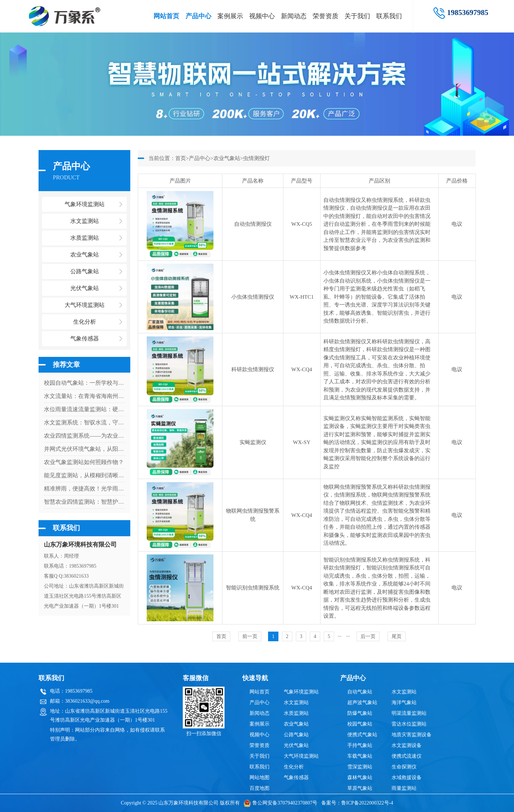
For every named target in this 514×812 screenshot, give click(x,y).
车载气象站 (360, 756)
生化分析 (294, 767)
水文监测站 (296, 703)
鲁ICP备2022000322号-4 (367, 803)
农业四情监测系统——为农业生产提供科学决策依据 (84, 436)
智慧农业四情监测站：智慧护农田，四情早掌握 (84, 502)
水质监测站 (296, 713)
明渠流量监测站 (409, 713)
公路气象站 (296, 735)
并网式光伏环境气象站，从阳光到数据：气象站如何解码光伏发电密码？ (84, 449)
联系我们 (389, 16)
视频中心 (262, 16)
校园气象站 (360, 724)
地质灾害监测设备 (412, 735)
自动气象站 (360, 692)
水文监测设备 (407, 745)
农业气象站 (227, 158)
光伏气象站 (296, 745)
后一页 (368, 636)
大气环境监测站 (301, 756)
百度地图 (259, 788)
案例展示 (230, 16)
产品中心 (198, 16)
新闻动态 (294, 16)
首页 (181, 158)
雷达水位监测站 (409, 724)
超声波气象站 (362, 703)
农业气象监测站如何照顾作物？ (84, 462)
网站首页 (166, 16)
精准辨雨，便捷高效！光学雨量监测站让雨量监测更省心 (84, 489)
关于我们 (357, 16)
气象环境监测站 (301, 692)
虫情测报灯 (256, 158)
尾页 (397, 636)
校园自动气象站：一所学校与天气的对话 (84, 383)
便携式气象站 (362, 735)
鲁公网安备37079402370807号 (280, 803)
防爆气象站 (360, 713)
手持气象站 (360, 745)
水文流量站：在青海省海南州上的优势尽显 (84, 396)
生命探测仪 (404, 767)
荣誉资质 (326, 16)
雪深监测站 (360, 767)
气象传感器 (296, 778)
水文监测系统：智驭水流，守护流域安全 (84, 422)
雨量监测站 (404, 788)
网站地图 (259, 778)
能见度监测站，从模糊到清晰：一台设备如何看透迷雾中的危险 (84, 475)
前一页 (250, 636)
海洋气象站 (404, 703)
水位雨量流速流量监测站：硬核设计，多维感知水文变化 (84, 409)
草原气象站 (360, 788)
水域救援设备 (407, 778)
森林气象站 (360, 778)
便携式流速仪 (407, 756)
